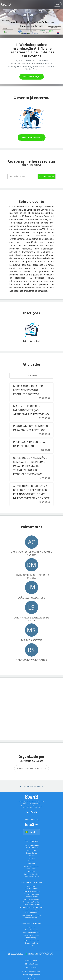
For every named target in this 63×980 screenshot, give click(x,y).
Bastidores (32, 978)
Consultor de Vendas (32, 935)
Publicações (32, 886)
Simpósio (32, 858)
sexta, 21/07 (31, 376)
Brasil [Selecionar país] (32, 832)
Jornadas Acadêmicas (32, 866)
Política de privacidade (32, 975)
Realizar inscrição (32, 77)
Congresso (32, 856)
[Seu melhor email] (23, 176)
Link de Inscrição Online (32, 910)
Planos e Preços (32, 938)
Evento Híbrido (32, 853)
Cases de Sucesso (32, 930)
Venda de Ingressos (32, 894)
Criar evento (32, 927)
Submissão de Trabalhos (32, 902)
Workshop (32, 863)
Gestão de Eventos (32, 897)
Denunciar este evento (32, 786)
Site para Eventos (32, 912)
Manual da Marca (32, 964)
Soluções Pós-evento (32, 899)
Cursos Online (32, 869)
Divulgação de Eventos (32, 891)
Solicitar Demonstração (32, 932)
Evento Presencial (32, 848)
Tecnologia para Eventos (32, 905)
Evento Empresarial (32, 845)
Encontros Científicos (32, 874)
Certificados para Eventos (32, 915)
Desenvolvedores (32, 943)
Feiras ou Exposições (32, 877)
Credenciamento (32, 918)
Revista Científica (32, 889)
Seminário (32, 861)
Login (57, 4)
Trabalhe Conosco (32, 960)
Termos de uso (32, 967)
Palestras (32, 871)
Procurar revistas (32, 137)
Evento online (32, 850)
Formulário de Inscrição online (32, 907)
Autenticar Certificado (32, 940)
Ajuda (32, 946)
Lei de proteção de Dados (32, 971)
